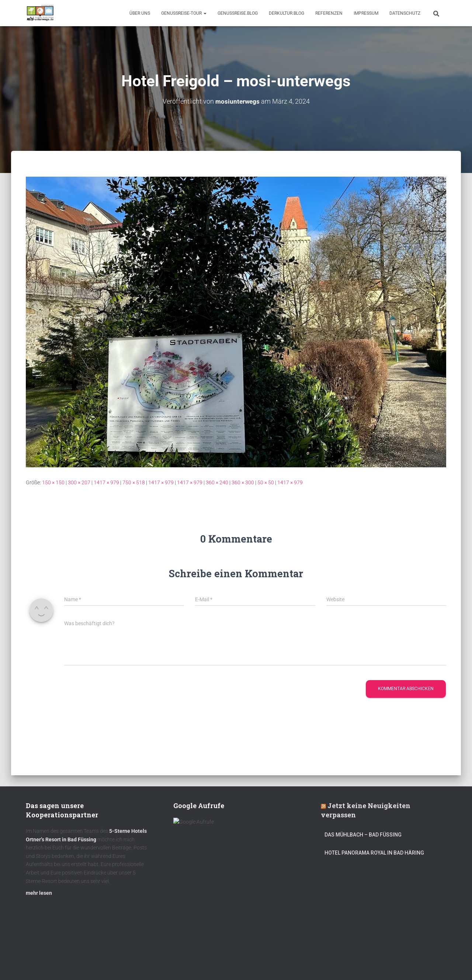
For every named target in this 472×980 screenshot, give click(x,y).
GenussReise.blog (238, 13)
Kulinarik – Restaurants (61, 963)
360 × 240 (217, 482)
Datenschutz (405, 13)
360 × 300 (243, 482)
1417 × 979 (106, 482)
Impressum (366, 13)
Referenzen (329, 13)
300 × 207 (79, 482)
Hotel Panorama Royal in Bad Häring (374, 856)
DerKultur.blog (287, 13)
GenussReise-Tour (184, 13)
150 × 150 (53, 482)
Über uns (140, 13)
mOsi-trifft (164, 963)
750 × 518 (134, 482)
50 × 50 (266, 482)
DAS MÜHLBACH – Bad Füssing (363, 838)
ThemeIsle (435, 963)
